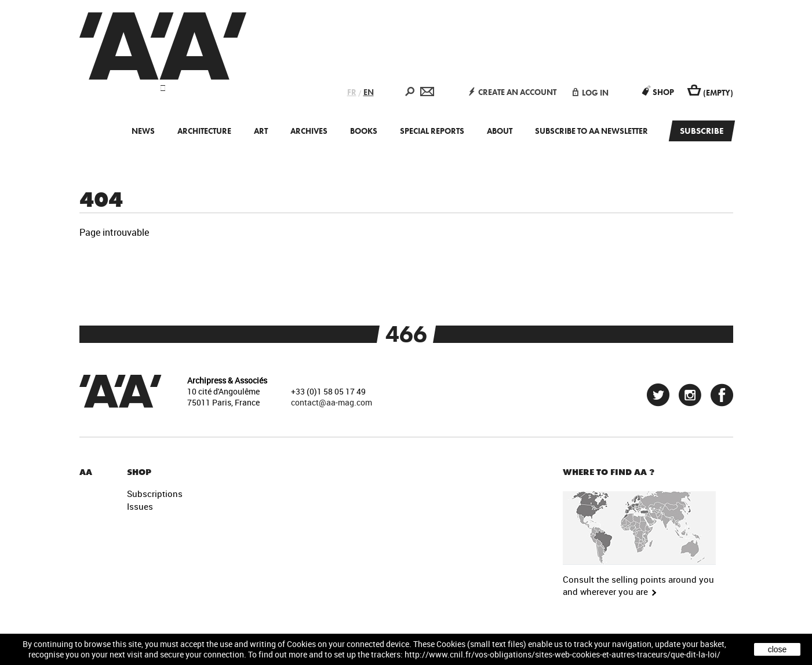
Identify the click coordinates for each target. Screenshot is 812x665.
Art (261, 131)
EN (369, 92)
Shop (658, 92)
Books (364, 131)
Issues (140, 506)
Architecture (204, 131)
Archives (309, 131)
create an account (513, 92)
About (500, 131)
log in (591, 93)
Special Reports (432, 131)
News (143, 131)
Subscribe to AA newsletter (591, 131)
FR (352, 92)
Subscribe (702, 131)
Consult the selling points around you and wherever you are (638, 585)
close (778, 649)
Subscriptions (155, 494)
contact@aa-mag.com (332, 402)
